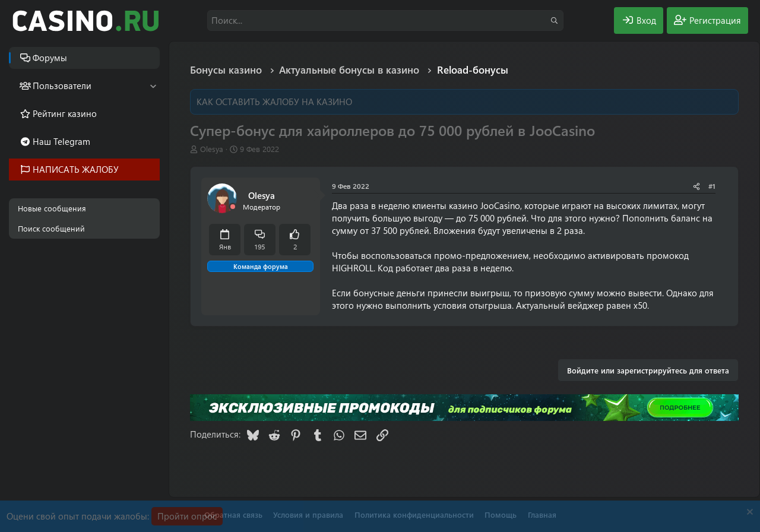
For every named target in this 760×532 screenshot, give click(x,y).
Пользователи (62, 85)
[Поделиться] (696, 186)
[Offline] (233, 207)
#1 (712, 186)
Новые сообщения (52, 208)
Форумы (50, 58)
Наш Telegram (61, 141)
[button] (153, 86)
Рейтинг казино (65, 113)
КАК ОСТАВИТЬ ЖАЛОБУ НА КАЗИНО (274, 102)
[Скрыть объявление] (748, 513)
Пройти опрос (187, 516)
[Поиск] (385, 20)
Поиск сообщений (51, 228)
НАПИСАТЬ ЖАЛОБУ (76, 169)
